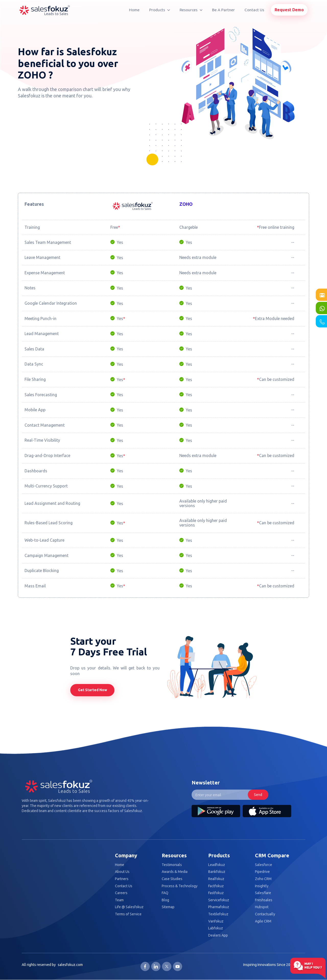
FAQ (165, 893)
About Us (122, 872)
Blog (165, 900)
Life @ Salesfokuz (129, 907)
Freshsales (264, 900)
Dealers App (218, 935)
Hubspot (262, 907)
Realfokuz (216, 879)
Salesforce (264, 865)
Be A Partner (223, 10)
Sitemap (168, 907)
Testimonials (172, 865)
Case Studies (172, 879)
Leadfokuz (217, 865)
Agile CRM (263, 921)
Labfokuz (216, 928)
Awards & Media (175, 872)
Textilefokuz (218, 914)
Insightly (262, 886)
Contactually (265, 914)
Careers (121, 893)
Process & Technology (180, 886)
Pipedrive (262, 872)
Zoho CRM (263, 879)
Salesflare (263, 893)
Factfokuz (216, 886)
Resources (191, 10)
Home (134, 10)
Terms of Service (128, 914)
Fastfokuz (216, 893)
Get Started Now (92, 690)
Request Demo (289, 10)
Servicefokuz (219, 900)
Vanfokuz (216, 921)
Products (160, 10)
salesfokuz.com (70, 965)
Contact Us (254, 10)
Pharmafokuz (219, 907)
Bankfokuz (217, 872)
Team (119, 900)
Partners (122, 879)
